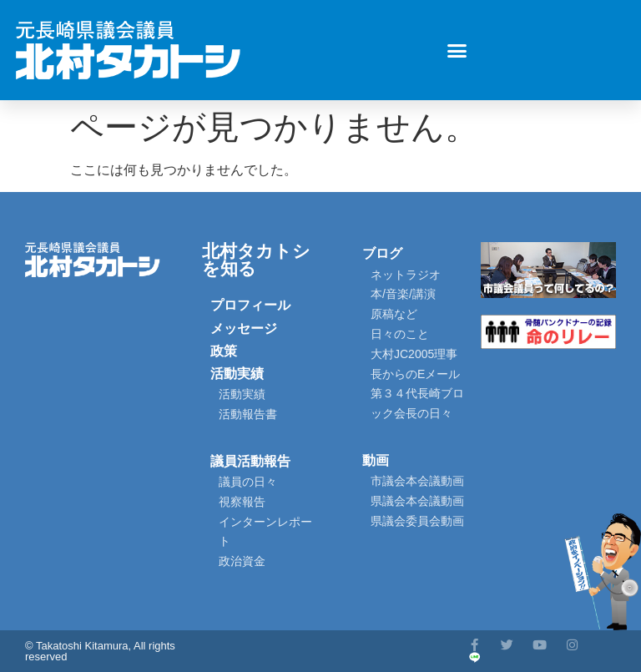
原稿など (394, 314)
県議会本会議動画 (417, 501)
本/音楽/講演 (403, 294)
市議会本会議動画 (417, 481)
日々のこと (400, 334)
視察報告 (242, 502)
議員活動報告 (250, 461)
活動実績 (237, 374)
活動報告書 (248, 414)
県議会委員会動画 (417, 521)
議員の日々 (248, 482)
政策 (224, 351)
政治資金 (242, 561)
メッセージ (244, 328)
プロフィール (250, 305)
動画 (376, 460)
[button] (457, 50)
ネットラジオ (406, 275)
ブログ (382, 253)
